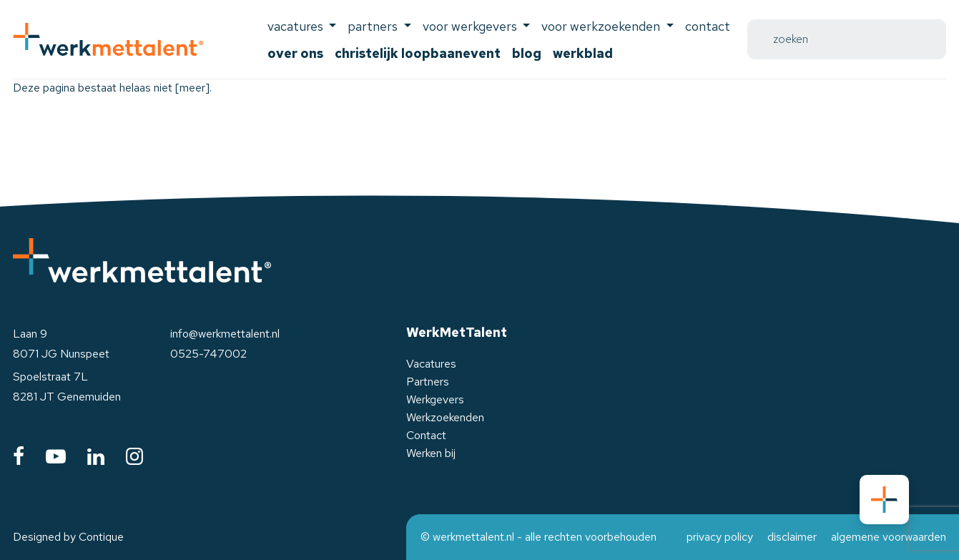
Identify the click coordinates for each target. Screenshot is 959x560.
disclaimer (792, 537)
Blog (527, 53)
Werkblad (583, 53)
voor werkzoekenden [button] (602, 26)
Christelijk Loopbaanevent (418, 53)
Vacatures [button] (297, 26)
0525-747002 (208, 354)
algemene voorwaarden (889, 537)
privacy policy (720, 537)
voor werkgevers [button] (471, 26)
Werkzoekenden (445, 417)
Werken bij (431, 453)
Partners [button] (374, 26)
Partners (428, 382)
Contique (101, 537)
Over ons (295, 53)
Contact (708, 26)
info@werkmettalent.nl (225, 334)
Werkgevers (435, 399)
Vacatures (431, 364)
